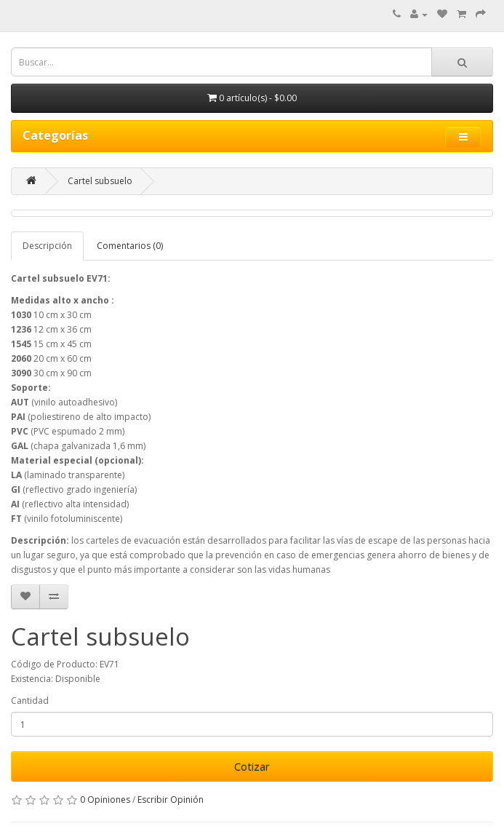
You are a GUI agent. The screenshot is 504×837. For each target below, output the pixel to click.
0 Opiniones (105, 800)
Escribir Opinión (171, 800)
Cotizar (252, 766)
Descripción (47, 246)
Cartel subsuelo (100, 181)
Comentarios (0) (130, 246)
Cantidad (30, 701)
